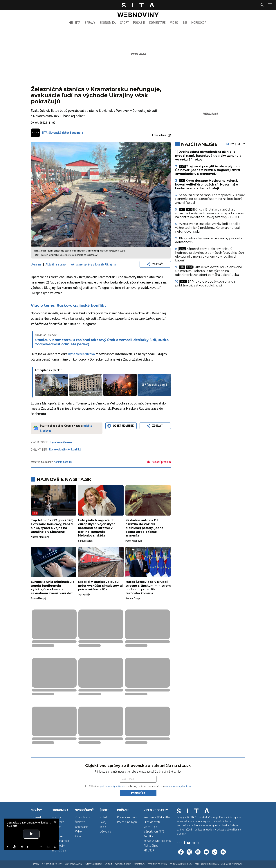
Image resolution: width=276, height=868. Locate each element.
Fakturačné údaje (123, 864)
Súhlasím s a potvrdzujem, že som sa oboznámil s (138, 786)
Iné (185, 23)
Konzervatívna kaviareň (157, 841)
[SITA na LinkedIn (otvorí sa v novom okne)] (223, 852)
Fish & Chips (151, 846)
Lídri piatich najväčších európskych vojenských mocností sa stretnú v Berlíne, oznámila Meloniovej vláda (97, 528)
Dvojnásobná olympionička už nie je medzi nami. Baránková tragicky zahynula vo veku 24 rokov (208, 156)
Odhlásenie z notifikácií (232, 864)
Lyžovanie (105, 832)
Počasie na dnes (127, 817)
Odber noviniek (121, 426)
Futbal (103, 817)
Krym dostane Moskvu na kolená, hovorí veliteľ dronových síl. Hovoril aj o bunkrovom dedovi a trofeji (207, 185)
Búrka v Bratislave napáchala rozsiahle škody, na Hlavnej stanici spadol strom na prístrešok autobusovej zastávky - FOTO (210, 213)
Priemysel (57, 836)
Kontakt (108, 864)
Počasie (139, 23)
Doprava (56, 827)
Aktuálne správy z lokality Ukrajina (93, 264)
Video (174, 23)
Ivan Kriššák (84, 595)
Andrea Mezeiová (40, 537)
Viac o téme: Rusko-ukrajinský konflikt (68, 305)
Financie (57, 817)
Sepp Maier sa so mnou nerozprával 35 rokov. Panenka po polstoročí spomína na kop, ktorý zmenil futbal (210, 199)
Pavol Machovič (134, 541)
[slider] (32, 847)
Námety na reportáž (93, 864)
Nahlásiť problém (159, 462)
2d (233, 144)
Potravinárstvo (60, 841)
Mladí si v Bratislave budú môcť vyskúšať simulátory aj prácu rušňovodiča (100, 586)
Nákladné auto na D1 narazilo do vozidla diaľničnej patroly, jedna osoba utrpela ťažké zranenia (144, 528)
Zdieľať (155, 264)
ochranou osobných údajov (178, 786)
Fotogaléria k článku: (49, 370)
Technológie (59, 850)
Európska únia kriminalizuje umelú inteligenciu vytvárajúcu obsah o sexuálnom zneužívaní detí (53, 588)
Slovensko (37, 817)
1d (227, 144)
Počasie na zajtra (127, 822)
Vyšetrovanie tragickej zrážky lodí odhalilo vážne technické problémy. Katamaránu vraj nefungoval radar (208, 228)
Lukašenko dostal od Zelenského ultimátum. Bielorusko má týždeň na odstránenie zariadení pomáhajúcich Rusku (209, 271)
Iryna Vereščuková (81, 354)
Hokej (103, 822)
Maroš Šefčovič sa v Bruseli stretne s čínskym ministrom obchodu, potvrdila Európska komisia (148, 588)
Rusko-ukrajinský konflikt (65, 449)
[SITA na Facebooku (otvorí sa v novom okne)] (181, 852)
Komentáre (157, 23)
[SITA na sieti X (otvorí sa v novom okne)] (189, 852)
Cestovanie (82, 827)
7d (244, 144)
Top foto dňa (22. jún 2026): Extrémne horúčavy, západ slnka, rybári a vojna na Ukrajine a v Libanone (53, 526)
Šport (124, 23)
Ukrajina (36, 264)
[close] (55, 822)
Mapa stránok (139, 864)
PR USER (149, 850)
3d (238, 144)
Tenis (103, 827)
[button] (270, 5)
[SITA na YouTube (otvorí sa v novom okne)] (206, 852)
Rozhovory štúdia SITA (157, 817)
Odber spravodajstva (73, 864)
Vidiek (79, 832)
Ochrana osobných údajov (181, 864)
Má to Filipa (150, 827)
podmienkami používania (113, 786)
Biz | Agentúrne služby (52, 864)
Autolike (148, 836)
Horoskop (199, 23)
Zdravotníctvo (83, 817)
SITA (75, 23)
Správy (90, 23)
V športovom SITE (154, 832)
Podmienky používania (158, 864)
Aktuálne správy (56, 264)
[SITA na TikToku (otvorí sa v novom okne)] (215, 852)
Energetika (58, 822)
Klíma (78, 836)
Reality (56, 832)
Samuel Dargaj (86, 541)
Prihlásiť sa (138, 793)
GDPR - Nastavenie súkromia (207, 864)
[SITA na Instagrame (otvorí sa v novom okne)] (198, 852)
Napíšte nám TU (63, 462)
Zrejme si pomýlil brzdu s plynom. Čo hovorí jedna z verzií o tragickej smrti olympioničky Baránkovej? (208, 170)
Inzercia (36, 864)
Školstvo (80, 822)
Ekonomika (108, 23)
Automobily (58, 846)
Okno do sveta (152, 822)
